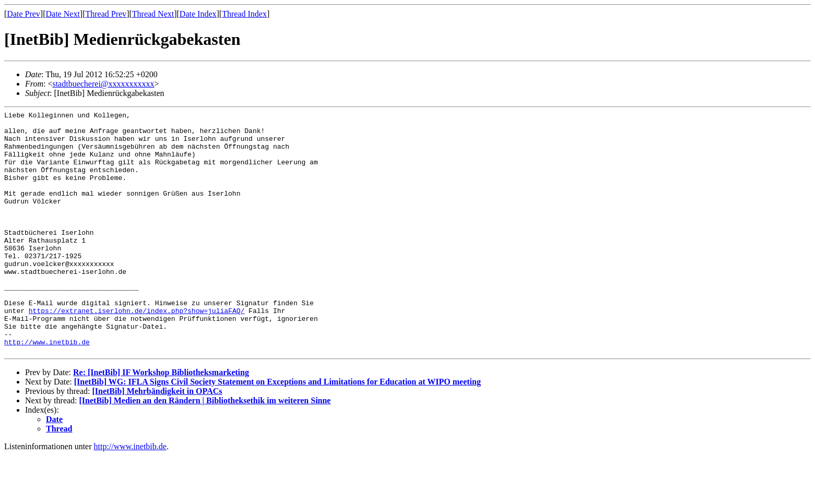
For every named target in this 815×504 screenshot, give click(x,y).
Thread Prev (106, 14)
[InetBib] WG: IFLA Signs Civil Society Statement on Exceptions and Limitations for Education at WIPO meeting (277, 430)
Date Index (198, 14)
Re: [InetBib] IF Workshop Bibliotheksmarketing (161, 421)
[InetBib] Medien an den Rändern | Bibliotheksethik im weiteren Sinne (205, 449)
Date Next (63, 14)
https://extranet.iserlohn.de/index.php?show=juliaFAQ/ (137, 351)
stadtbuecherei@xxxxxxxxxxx (103, 84)
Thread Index (244, 14)
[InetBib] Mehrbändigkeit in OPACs (157, 440)
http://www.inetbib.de (47, 389)
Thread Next (153, 14)
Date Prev (23, 14)
